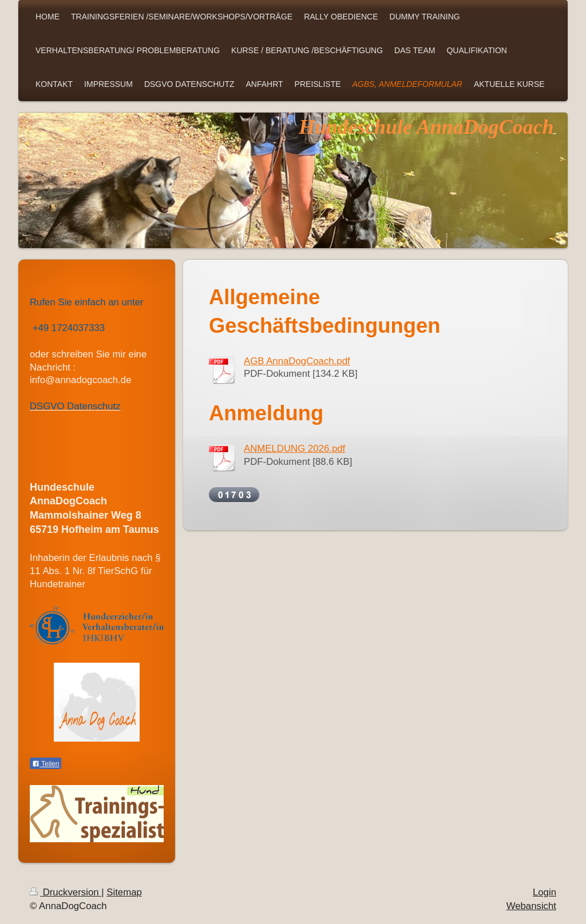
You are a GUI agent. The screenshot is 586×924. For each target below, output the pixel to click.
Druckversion (66, 892)
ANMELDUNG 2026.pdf (294, 449)
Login (545, 892)
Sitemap (124, 892)
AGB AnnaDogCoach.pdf (297, 361)
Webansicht (531, 906)
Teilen (45, 764)
